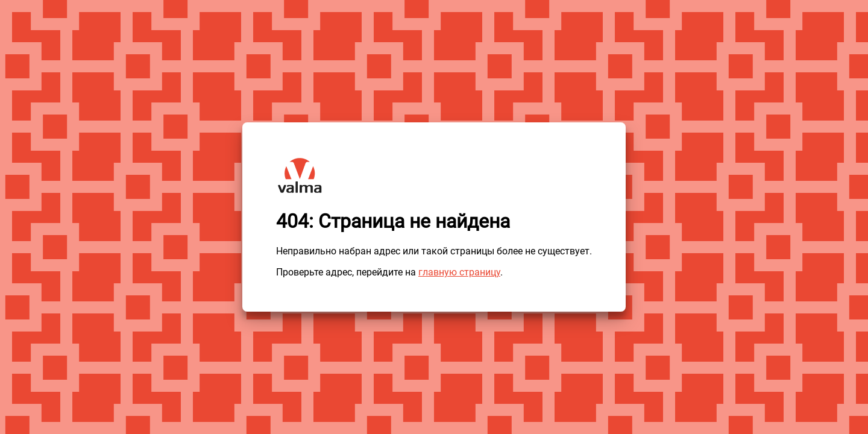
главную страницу (459, 272)
